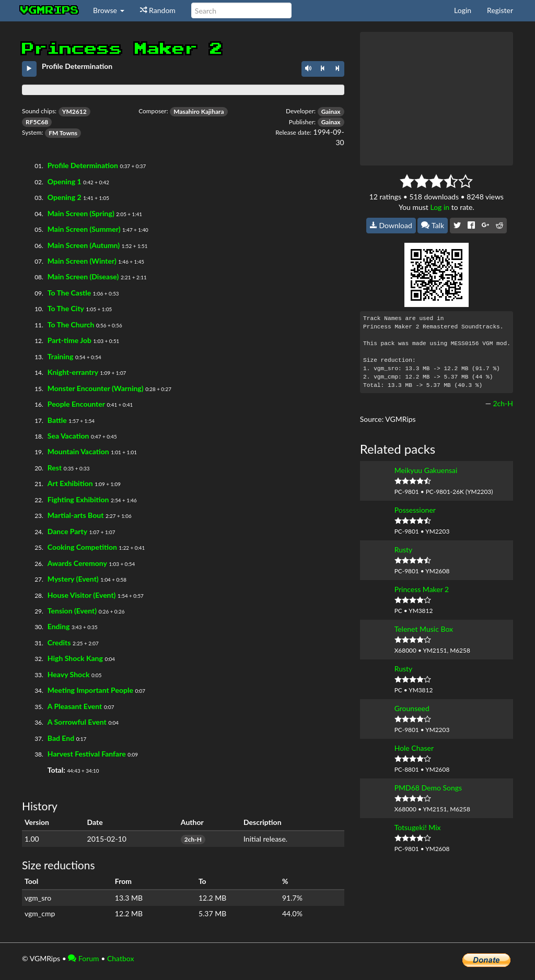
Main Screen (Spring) (81, 213)
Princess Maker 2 (422, 589)
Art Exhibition (70, 483)
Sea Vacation (68, 436)
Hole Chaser (414, 748)
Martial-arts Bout (76, 515)
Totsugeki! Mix (418, 827)
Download (391, 225)
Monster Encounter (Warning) (96, 388)
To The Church (71, 324)
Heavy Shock (69, 674)
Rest (55, 468)
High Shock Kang (75, 658)
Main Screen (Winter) (82, 261)
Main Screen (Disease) (83, 276)
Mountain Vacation (78, 451)
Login (463, 10)
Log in (440, 207)
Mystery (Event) (73, 579)
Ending (59, 626)
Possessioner (415, 510)
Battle (57, 420)
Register (500, 10)
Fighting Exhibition (78, 499)
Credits (59, 642)
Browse (109, 10)
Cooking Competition (82, 547)
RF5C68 (37, 122)
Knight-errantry (73, 372)
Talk (433, 225)
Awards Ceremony (77, 563)
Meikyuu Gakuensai (426, 470)
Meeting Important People (90, 690)
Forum (83, 958)
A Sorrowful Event (77, 722)
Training (61, 356)
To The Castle (69, 293)
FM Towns (63, 133)
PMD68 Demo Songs (428, 788)
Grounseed (412, 708)
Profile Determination (83, 165)
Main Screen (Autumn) (84, 245)
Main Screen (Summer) (84, 229)
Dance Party (67, 531)
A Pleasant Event (75, 706)
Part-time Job (69, 340)
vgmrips (50, 10)
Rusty (404, 550)
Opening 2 (65, 197)
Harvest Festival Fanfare (87, 754)
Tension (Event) (72, 611)
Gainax (331, 111)
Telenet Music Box (424, 629)
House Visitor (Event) (82, 595)
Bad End (61, 738)
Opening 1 (65, 181)
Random (158, 10)
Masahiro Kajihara (199, 111)
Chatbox (121, 958)
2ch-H (193, 839)
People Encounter (76, 404)
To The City (66, 308)
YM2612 (74, 111)
